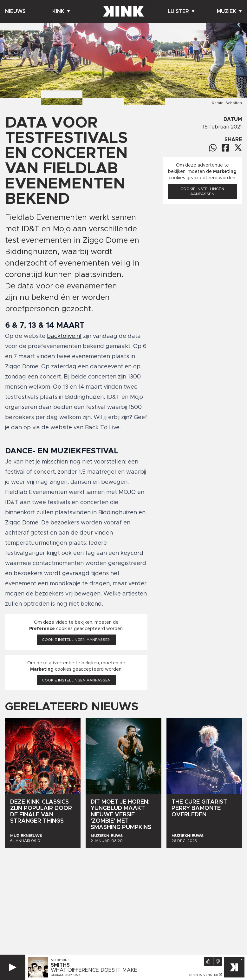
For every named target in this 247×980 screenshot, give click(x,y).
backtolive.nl (64, 336)
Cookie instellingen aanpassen (76, 640)
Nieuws (15, 11)
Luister (181, 11)
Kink (61, 11)
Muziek (229, 11)
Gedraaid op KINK (66, 975)
